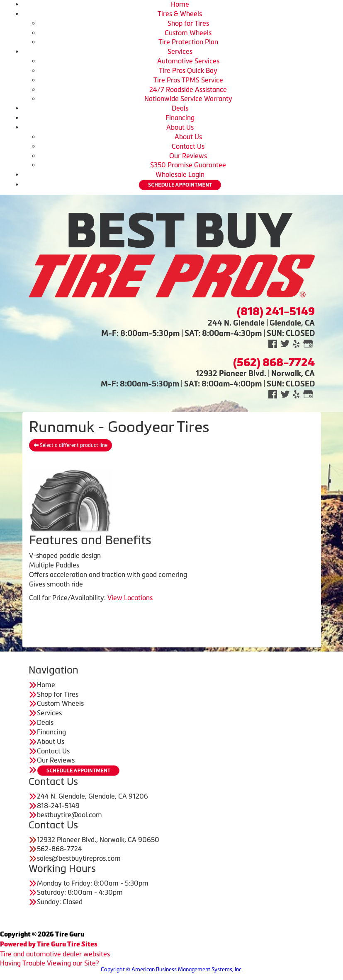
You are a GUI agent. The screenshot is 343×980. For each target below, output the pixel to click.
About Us (180, 127)
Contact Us (188, 146)
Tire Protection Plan (188, 42)
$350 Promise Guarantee (188, 165)
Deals (180, 108)
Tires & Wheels (180, 14)
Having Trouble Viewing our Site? (49, 963)
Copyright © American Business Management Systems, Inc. (172, 969)
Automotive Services (188, 61)
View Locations (130, 598)
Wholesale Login (180, 174)
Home (180, 4)
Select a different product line (71, 445)
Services (180, 51)
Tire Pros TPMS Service (188, 80)
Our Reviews (188, 156)
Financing (180, 118)
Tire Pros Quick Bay (188, 70)
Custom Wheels (188, 33)
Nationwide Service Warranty (188, 99)
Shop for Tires (188, 23)
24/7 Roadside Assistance (188, 89)
